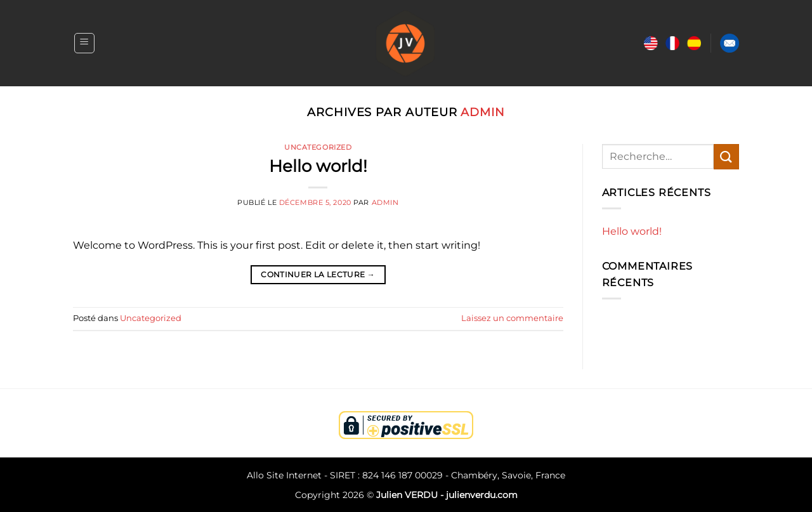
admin (483, 112)
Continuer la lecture (318, 274)
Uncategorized (318, 147)
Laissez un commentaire (512, 318)
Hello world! (318, 166)
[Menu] (84, 43)
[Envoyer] (726, 156)
